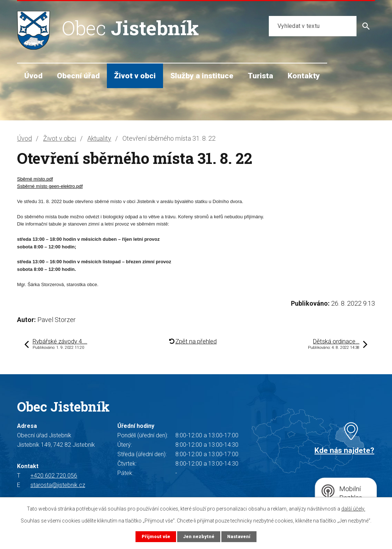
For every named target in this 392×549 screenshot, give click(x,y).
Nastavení (239, 536)
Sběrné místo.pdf (35, 179)
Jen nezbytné (199, 536)
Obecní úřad (78, 76)
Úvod (33, 76)
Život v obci (135, 76)
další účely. (353, 509)
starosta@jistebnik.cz (58, 485)
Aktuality (99, 138)
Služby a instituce (202, 76)
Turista (260, 76)
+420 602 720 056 (54, 476)
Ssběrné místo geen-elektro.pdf (50, 186)
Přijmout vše (156, 536)
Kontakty (304, 76)
